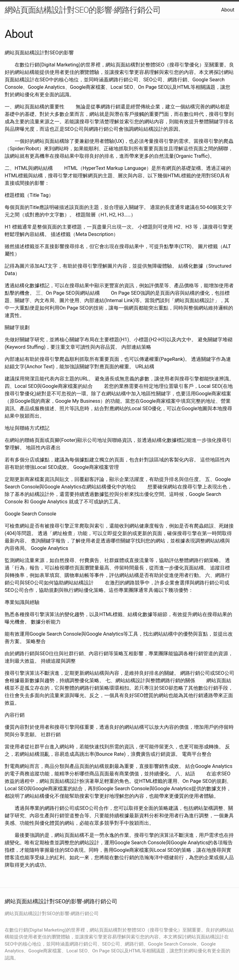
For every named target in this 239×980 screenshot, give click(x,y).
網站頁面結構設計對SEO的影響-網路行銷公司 (83, 10)
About (228, 10)
